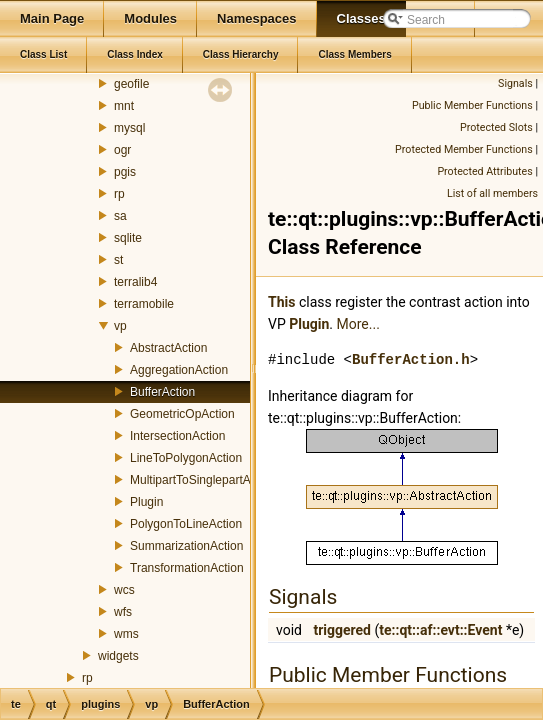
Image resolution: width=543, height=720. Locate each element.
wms (126, 634)
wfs (123, 612)
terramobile (144, 304)
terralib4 (135, 282)
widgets (118, 656)
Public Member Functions (472, 105)
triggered (342, 630)
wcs (124, 590)
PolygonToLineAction (186, 524)
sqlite (128, 238)
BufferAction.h (411, 359)
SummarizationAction (186, 546)
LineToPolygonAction (186, 458)
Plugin (146, 502)
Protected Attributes (484, 171)
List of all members (492, 193)
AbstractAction (168, 348)
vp (120, 326)
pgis (125, 172)
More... (358, 324)
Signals (515, 83)
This (281, 302)
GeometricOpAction (182, 414)
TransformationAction (187, 568)
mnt (124, 106)
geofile (131, 84)
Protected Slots (496, 127)
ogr (122, 150)
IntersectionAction (177, 436)
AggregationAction (179, 370)
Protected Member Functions (464, 149)
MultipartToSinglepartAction (203, 480)
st (118, 260)
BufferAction (162, 392)
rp (119, 194)
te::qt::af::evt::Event (440, 630)
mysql (129, 128)
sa (120, 216)
